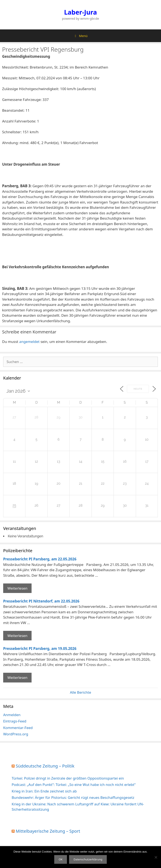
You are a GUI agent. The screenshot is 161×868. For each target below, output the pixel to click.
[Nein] (156, 857)
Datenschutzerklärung (88, 859)
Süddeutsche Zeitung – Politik (45, 766)
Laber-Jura (81, 12)
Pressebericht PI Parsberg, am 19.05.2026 (40, 649)
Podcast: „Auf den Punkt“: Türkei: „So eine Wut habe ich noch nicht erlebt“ (74, 785)
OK (61, 859)
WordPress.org (16, 734)
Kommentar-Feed (18, 728)
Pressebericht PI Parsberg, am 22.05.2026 (40, 559)
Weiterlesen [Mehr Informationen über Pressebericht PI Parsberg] (17, 588)
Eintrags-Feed (15, 721)
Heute (138, 389)
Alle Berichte (80, 692)
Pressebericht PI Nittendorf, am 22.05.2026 (41, 601)
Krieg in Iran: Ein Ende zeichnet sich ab (44, 791)
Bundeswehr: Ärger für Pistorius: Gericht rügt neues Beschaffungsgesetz (73, 797)
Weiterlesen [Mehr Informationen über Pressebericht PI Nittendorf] (17, 636)
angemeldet (29, 342)
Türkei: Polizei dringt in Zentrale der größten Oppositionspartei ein (68, 778)
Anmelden (12, 715)
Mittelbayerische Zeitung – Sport (48, 831)
